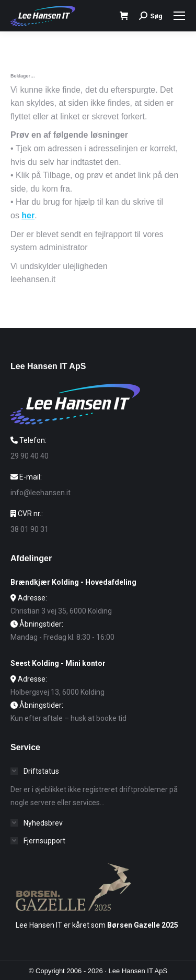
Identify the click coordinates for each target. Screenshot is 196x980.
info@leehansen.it (41, 493)
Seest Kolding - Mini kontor (58, 663)
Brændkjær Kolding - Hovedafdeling (73, 582)
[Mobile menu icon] (179, 16)
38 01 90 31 (30, 529)
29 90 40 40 (30, 456)
